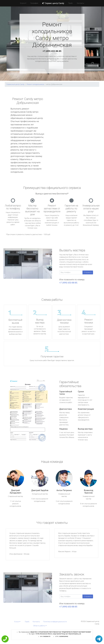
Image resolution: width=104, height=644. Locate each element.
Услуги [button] (22, 3)
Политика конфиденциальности (55, 622)
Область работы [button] (39, 626)
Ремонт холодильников (35, 84)
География (34, 3)
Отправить (88, 272)
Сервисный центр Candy (15, 84)
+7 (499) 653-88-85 (52, 51)
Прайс (70, 3)
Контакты (80, 3)
